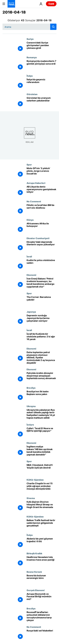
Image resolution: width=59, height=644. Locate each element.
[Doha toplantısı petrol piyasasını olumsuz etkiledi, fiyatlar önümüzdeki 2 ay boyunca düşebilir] (42, 358)
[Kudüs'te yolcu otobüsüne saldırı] (42, 264)
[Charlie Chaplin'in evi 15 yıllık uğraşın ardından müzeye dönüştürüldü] (42, 488)
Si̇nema (31, 498)
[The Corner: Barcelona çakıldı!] (42, 301)
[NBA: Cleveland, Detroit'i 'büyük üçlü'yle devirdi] (42, 469)
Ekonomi (31, 275)
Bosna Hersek (34, 572)
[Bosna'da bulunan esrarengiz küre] (42, 580)
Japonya (31, 312)
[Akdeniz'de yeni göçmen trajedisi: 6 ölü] (42, 543)
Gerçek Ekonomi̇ (36, 590)
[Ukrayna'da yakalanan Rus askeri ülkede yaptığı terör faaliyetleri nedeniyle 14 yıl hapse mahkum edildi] (42, 414)
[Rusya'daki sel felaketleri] (42, 635)
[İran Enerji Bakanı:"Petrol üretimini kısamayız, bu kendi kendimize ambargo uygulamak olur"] (42, 283)
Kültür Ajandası (35, 480)
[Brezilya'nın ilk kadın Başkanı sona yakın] (42, 396)
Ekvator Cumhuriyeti (38, 238)
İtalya (30, 76)
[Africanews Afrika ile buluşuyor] (42, 228)
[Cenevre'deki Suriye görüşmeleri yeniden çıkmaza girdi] (42, 47)
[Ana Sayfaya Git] (11, 4)
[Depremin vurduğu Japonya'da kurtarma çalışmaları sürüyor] (42, 320)
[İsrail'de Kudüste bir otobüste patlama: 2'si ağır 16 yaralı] (42, 338)
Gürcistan (32, 94)
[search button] (53, 27)
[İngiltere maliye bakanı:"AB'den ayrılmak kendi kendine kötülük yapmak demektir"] (42, 451)
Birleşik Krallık (34, 553)
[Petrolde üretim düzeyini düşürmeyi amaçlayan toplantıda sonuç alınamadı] (42, 377)
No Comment (34, 201)
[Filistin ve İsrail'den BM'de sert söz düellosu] (42, 209)
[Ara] (29, 27)
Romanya (32, 57)
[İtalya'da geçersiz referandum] (42, 84)
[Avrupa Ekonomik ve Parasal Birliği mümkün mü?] (42, 598)
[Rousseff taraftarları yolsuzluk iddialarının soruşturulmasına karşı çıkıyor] (42, 616)
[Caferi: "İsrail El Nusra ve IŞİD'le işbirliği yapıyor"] (42, 433)
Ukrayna (31, 406)
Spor (29, 165)
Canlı (51, 4)
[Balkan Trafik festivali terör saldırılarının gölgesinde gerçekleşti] (42, 524)
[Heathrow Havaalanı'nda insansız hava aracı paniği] (42, 561)
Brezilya (31, 388)
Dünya (30, 220)
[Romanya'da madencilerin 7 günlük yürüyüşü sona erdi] (42, 65)
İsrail (29, 256)
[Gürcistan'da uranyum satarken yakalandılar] (42, 102)
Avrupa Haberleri (36, 183)
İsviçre (30, 425)
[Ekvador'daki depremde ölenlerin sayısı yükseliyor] (42, 246)
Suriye (30, 39)
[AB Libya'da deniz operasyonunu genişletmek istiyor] (42, 191)
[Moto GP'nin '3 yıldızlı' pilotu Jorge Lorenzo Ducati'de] (42, 172)
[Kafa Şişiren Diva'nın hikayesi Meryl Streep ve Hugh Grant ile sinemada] (42, 506)
